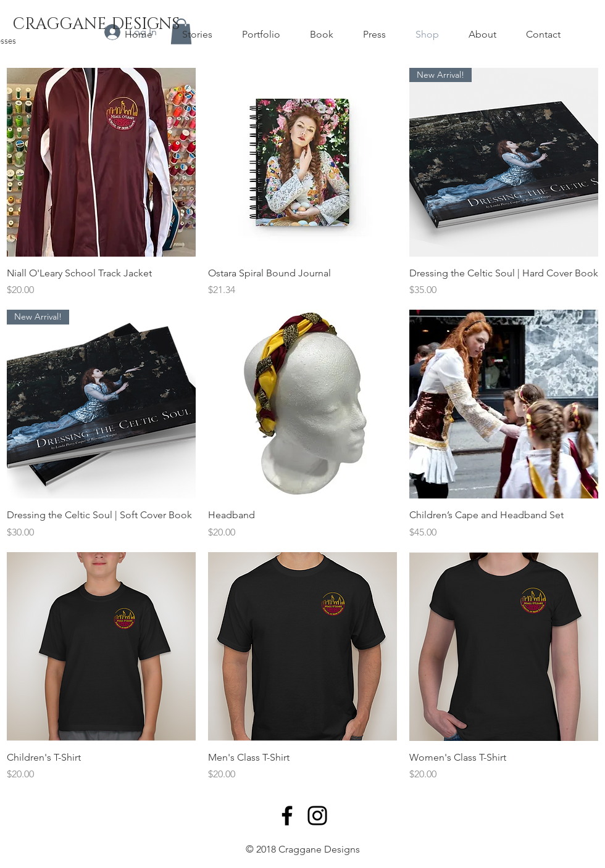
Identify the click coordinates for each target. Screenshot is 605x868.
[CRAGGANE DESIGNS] (96, 25)
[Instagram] (317, 816)
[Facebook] (287, 816)
